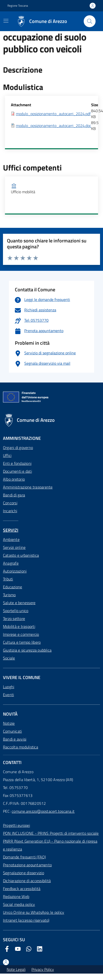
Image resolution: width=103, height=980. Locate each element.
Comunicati (12, 731)
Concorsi (10, 503)
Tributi (8, 579)
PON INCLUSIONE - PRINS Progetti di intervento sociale (51, 833)
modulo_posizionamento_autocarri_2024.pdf (53, 114)
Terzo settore (14, 618)
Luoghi (9, 687)
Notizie (9, 723)
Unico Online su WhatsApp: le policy (34, 912)
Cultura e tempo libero (22, 642)
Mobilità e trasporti (19, 626)
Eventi (8, 695)
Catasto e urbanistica (21, 555)
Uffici (7, 455)
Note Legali (16, 969)
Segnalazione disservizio (24, 873)
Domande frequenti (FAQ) (25, 857)
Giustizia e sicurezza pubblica (27, 650)
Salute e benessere (19, 603)
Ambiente (11, 539)
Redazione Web (16, 896)
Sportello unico (16, 611)
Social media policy (19, 904)
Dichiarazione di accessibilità (27, 881)
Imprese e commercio (21, 634)
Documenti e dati (17, 471)
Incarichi (10, 511)
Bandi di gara (14, 495)
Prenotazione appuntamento (27, 865)
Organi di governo (18, 447)
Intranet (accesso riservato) (26, 920)
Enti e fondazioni (17, 463)
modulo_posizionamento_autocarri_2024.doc (53, 126)
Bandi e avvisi (15, 739)
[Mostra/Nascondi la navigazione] (6, 21)
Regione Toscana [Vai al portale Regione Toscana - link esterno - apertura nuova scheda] (18, 6)
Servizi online (14, 547)
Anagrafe (11, 563)
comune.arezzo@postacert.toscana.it (43, 811)
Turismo (9, 595)
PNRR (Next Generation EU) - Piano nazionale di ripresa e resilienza (50, 845)
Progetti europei (16, 825)
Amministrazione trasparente (28, 487)
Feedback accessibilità (22, 889)
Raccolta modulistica (21, 747)
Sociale (9, 658)
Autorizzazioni (15, 571)
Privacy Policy (43, 969)
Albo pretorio (14, 479)
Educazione (13, 587)
